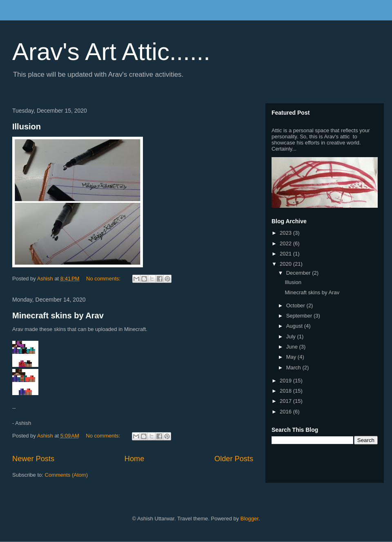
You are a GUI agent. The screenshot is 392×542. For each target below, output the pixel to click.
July (292, 337)
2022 (286, 243)
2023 (286, 233)
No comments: (104, 279)
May (292, 357)
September (300, 316)
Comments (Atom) (66, 475)
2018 (286, 391)
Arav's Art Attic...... (111, 52)
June (293, 347)
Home (135, 459)
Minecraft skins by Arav (58, 315)
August (295, 326)
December (299, 273)
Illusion (27, 127)
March (294, 368)
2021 (286, 254)
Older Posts (234, 459)
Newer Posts (33, 459)
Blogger (249, 519)
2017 (286, 401)
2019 (286, 381)
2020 (286, 264)
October (296, 305)
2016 (286, 412)
